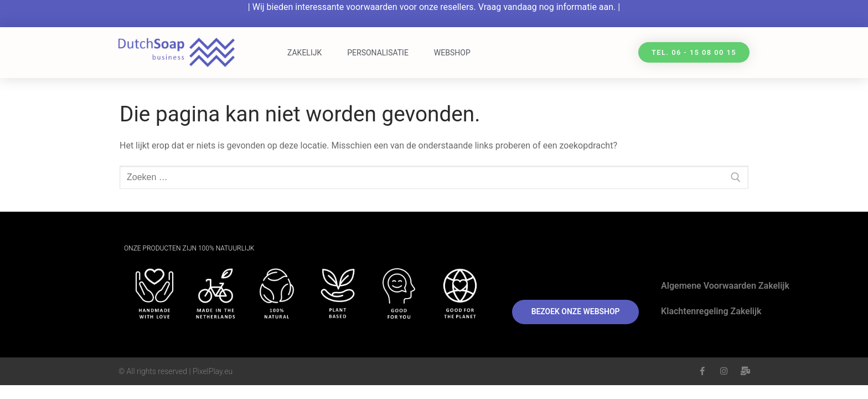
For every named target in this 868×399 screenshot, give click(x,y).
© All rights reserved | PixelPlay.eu (175, 371)
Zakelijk (304, 53)
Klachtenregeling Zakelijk (711, 311)
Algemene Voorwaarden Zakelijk (725, 286)
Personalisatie (378, 53)
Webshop (452, 53)
